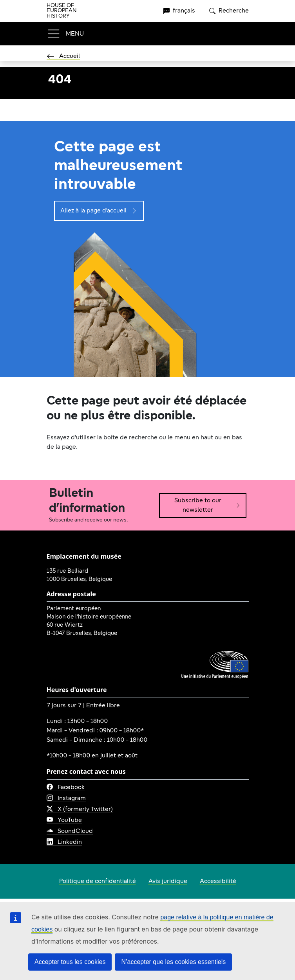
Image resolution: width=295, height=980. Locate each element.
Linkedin (64, 842)
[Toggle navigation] (65, 34)
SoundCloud (70, 831)
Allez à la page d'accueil (99, 211)
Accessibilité (218, 881)
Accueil (63, 56)
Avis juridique (168, 881)
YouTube (64, 820)
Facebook (66, 788)
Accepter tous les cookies (70, 962)
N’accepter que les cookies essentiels (173, 962)
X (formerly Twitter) (80, 809)
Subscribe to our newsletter (208, 505)
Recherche (229, 11)
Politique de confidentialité (98, 881)
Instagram (66, 798)
